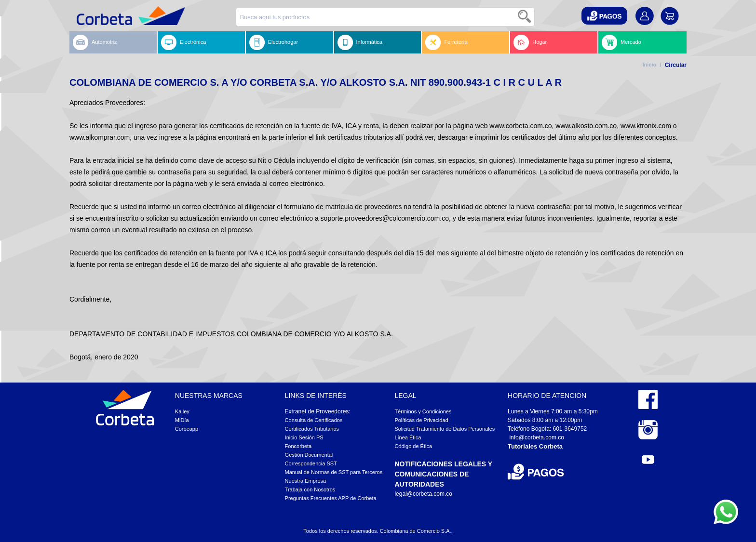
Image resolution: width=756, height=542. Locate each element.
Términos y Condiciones (423, 411)
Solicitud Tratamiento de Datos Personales (445, 429)
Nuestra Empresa (306, 481)
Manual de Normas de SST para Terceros (334, 472)
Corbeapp (187, 429)
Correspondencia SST (311, 463)
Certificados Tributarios (312, 429)
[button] (604, 16)
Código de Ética (413, 446)
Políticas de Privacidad (421, 420)
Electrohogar (274, 42)
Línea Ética (408, 437)
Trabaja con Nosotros (310, 489)
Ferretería (446, 42)
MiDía (182, 420)
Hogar (530, 42)
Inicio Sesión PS (304, 437)
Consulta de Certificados (314, 420)
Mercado (621, 42)
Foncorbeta (298, 446)
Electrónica (183, 42)
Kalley (182, 411)
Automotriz (95, 42)
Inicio (650, 65)
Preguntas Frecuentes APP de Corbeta (331, 498)
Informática (360, 42)
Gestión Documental (309, 455)
